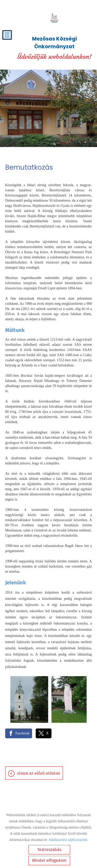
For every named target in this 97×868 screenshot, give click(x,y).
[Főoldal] (54, 18)
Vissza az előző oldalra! (39, 773)
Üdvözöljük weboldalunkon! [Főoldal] (54, 48)
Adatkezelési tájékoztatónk (68, 840)
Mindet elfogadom (49, 860)
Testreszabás (49, 850)
